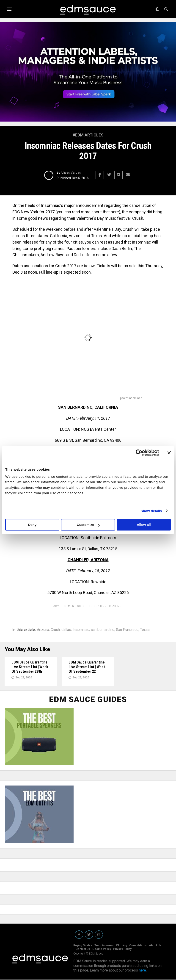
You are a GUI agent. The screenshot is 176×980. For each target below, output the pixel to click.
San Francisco (127, 630)
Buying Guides (83, 946)
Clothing (121, 946)
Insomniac (81, 630)
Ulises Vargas (71, 172)
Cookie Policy (102, 949)
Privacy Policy (122, 949)
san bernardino (103, 630)
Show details (151, 511)
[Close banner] (169, 453)
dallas (66, 630)
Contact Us (83, 949)
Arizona (43, 630)
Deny (32, 525)
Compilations (138, 946)
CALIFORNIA (106, 407)
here (115, 212)
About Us (155, 946)
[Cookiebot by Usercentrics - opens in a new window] (139, 453)
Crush (55, 630)
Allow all (144, 525)
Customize (88, 525)
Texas (145, 630)
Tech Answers (104, 946)
